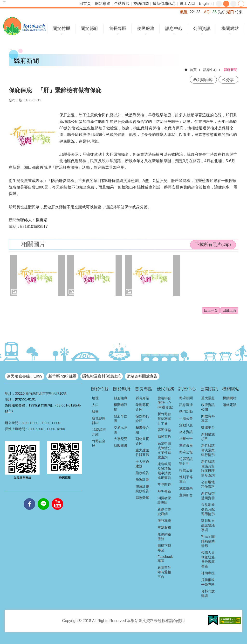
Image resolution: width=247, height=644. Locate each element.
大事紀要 (121, 439)
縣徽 (95, 412)
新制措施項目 (208, 437)
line (43, 498)
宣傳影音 (186, 495)
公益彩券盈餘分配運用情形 (208, 509)
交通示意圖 (121, 430)
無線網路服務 (164, 536)
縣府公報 (186, 452)
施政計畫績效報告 (142, 489)
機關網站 (230, 28)
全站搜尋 (122, 3)
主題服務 (164, 527)
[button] (37, 276)
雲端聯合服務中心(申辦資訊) (165, 403)
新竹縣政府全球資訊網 (25, 26)
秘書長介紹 (142, 430)
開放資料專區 (208, 418)
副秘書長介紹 (142, 441)
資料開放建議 (208, 593)
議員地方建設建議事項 (208, 525)
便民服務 (146, 28)
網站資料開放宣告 (142, 376)
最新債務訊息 (164, 3)
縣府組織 (121, 398)
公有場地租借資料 (208, 484)
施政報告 (142, 473)
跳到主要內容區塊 (3, 3)
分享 (241, 4)
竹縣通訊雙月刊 (186, 461)
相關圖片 (33, 244)
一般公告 (186, 418)
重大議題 (208, 398)
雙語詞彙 (141, 3)
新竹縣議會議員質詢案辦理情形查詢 (208, 468)
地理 (95, 398)
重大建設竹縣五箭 (142, 452)
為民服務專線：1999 (25, 376)
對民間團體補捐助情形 (208, 541)
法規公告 (186, 439)
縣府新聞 (230, 70)
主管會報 (186, 445)
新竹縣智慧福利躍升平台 (164, 419)
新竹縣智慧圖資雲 (208, 496)
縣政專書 (121, 446)
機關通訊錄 (121, 407)
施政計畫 (142, 480)
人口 (95, 405)
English (205, 3)
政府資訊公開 (208, 407)
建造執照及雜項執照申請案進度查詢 (164, 471)
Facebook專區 (165, 559)
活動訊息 (186, 425)
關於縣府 (89, 28)
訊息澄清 (186, 405)
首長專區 (118, 28)
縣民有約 (164, 437)
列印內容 (205, 80)
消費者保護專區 (164, 500)
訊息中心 (174, 28)
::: (4, 2)
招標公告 (186, 470)
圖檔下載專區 (164, 548)
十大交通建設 (142, 464)
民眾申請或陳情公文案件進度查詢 (164, 450)
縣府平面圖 (121, 418)
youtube (57, 498)
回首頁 (85, 3)
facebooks (29, 498)
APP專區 (164, 491)
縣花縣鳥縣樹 (99, 421)
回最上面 (229, 310)
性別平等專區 (186, 479)
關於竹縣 (62, 28)
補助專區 (208, 573)
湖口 (230, 12)
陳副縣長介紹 (142, 407)
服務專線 (164, 521)
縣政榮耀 (142, 498)
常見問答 (164, 484)
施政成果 (186, 488)
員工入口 (187, 3)
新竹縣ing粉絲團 (62, 376)
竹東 (239, 12)
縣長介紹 (142, 398)
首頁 (193, 70)
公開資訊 (202, 28)
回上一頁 (211, 310)
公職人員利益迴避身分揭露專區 (208, 559)
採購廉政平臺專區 (208, 582)
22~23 (195, 12)
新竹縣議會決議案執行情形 (208, 450)
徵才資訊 (186, 432)
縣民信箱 (164, 430)
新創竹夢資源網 (164, 512)
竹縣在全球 (99, 443)
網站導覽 (103, 3)
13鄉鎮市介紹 (99, 432)
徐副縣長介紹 (142, 418)
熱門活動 (186, 412)
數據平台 (208, 427)
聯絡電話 (230, 405)
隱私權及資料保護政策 (102, 376)
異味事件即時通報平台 (164, 572)
